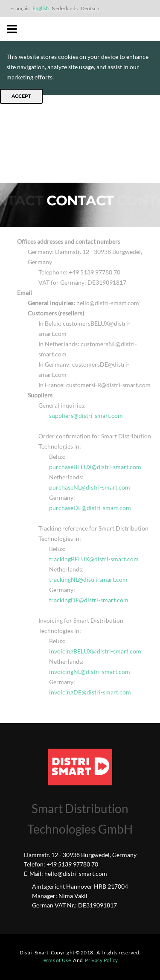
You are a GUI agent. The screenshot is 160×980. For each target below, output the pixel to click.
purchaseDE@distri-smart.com (90, 508)
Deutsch (90, 8)
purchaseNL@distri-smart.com (90, 487)
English (41, 8)
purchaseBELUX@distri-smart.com (95, 467)
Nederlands (65, 8)
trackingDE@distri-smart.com (89, 600)
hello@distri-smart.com (76, 874)
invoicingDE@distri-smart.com (90, 692)
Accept (21, 96)
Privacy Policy (101, 960)
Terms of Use (56, 960)
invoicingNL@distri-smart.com (90, 672)
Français (20, 8)
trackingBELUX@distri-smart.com (94, 559)
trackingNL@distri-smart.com (88, 579)
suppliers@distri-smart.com (86, 416)
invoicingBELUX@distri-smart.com (95, 651)
